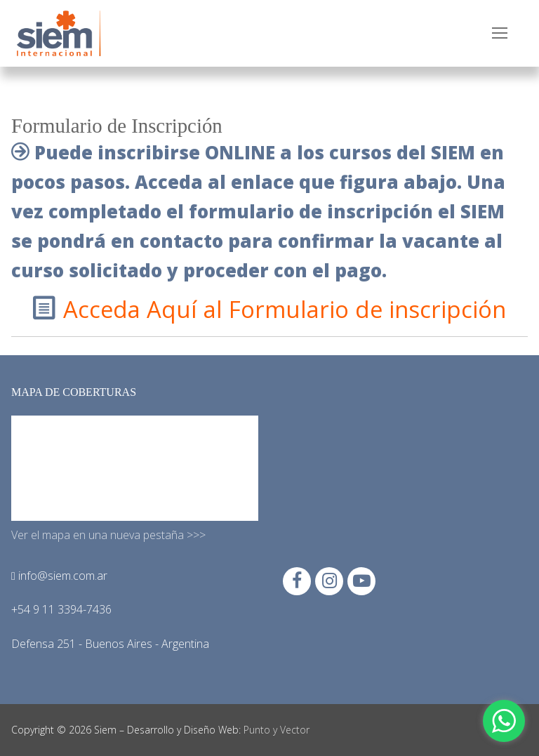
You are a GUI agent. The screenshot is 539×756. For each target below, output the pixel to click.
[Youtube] (361, 581)
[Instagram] (329, 581)
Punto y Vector (277, 730)
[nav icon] (500, 34)
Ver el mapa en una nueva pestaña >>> (108, 535)
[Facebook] (297, 581)
